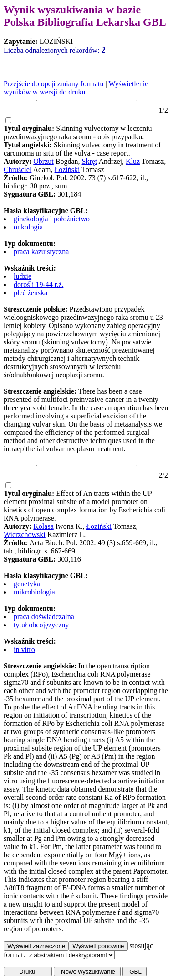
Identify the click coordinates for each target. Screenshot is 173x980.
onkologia (28, 227)
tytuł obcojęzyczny (41, 625)
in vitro (24, 649)
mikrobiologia (34, 592)
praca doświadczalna (44, 617)
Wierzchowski (25, 534)
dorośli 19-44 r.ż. (38, 284)
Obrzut (43, 161)
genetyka (27, 584)
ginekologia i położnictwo (52, 219)
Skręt (90, 161)
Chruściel (18, 169)
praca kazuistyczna (41, 252)
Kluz (133, 161)
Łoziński (67, 169)
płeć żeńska (31, 293)
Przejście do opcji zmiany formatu (53, 84)
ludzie (23, 276)
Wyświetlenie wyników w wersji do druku (76, 88)
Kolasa (43, 526)
